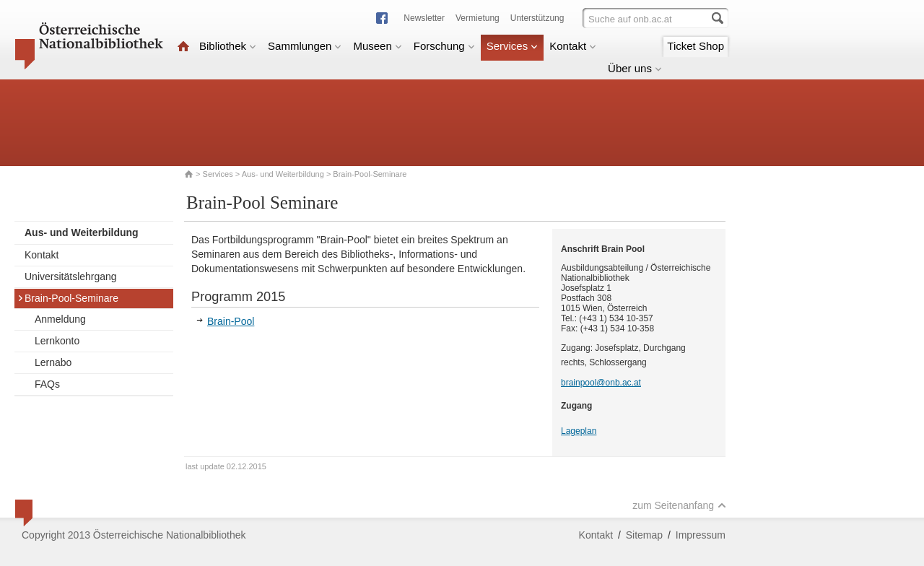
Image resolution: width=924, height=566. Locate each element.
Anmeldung (60, 319)
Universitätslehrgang (71, 277)
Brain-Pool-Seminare (68, 298)
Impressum (701, 535)
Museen (377, 46)
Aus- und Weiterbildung (283, 174)
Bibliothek (228, 46)
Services (513, 46)
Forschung (444, 46)
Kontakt (573, 46)
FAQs (47, 384)
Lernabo (53, 362)
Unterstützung (537, 18)
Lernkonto (57, 341)
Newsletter (424, 18)
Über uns (635, 68)
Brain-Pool (231, 321)
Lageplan (579, 431)
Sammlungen (305, 46)
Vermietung (478, 18)
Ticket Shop (696, 46)
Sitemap (644, 535)
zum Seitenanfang (679, 505)
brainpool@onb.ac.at (601, 383)
